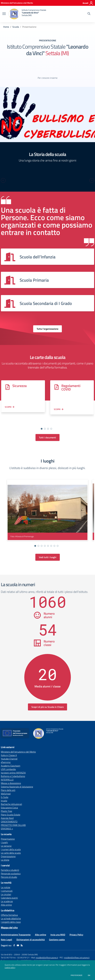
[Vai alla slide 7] (54, 539)
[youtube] (18, 938)
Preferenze (77, 975)
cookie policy (10, 967)
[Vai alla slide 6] (51, 539)
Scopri (8, 407)
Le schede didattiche (11, 911)
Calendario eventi (9, 891)
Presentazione (8, 832)
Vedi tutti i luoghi (48, 550)
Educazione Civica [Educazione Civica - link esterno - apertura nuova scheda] (9, 801)
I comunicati (7, 884)
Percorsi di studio (9, 870)
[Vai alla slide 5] (48, 539)
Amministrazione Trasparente (16, 928)
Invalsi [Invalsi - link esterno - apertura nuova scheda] (4, 794)
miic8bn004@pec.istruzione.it (77, 951)
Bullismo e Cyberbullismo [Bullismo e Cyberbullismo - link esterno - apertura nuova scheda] (13, 769)
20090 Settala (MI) (30, 947)
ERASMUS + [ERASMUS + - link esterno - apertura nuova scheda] (7, 822)
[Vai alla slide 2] (45, 422)
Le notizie (6, 880)
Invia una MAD (58, 928)
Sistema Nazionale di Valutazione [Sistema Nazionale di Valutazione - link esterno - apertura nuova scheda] (17, 780)
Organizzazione (8, 849)
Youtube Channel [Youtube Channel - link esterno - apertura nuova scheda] (9, 752)
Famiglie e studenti (10, 863)
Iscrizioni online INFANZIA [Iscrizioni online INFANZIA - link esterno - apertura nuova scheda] (13, 766)
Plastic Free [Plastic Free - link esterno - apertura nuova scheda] (6, 804)
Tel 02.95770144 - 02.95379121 (15, 951)
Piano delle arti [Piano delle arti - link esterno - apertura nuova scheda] (8, 783)
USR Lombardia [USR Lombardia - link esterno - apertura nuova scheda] (8, 762)
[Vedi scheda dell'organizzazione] (47, 257)
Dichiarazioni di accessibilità (31, 933)
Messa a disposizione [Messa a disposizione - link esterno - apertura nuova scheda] (11, 776)
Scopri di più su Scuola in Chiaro (47, 700)
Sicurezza (19, 386)
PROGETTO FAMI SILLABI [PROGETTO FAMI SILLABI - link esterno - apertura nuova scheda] (13, 818)
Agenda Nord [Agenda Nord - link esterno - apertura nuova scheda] (7, 811)
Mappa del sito (9, 921)
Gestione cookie (57, 933)
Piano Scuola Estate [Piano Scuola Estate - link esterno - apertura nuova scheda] (11, 808)
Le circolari (6, 887)
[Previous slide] (3, 180)
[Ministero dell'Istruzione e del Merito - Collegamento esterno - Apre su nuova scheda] (17, 3)
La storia (5, 853)
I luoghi (4, 835)
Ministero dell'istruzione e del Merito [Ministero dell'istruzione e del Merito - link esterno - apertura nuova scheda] (18, 745)
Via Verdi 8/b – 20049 (11, 947)
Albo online (6, 898)
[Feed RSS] (22, 938)
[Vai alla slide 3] (48, 422)
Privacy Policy (76, 928)
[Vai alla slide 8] (58, 539)
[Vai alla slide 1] (42, 422)
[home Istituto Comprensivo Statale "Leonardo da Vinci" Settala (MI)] (27, 14)
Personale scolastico (11, 867)
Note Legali (6, 933)
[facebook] (14, 938)
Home (6, 27)
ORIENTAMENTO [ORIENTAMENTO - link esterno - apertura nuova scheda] (9, 815)
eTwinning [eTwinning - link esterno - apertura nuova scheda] (6, 755)
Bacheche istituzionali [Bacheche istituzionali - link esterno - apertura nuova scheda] (11, 797)
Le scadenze (7, 894)
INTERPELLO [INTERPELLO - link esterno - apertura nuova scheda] (7, 773)
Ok (89, 975)
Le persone (6, 839)
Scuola (16, 27)
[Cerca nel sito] (89, 14)
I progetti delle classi (11, 915)
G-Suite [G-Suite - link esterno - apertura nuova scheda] (5, 790)
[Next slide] (92, 180)
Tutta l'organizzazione (47, 329)
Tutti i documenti (47, 430)
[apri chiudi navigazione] (4, 14)
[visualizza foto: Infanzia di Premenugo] (47, 503)
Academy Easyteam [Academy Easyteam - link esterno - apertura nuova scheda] (11, 759)
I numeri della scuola (11, 842)
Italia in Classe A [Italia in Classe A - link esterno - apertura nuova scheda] (9, 748)
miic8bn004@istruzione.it (47, 951)
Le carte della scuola (11, 846)
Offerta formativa (9, 908)
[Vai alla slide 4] (51, 422)
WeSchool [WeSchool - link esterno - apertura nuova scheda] (6, 787)
